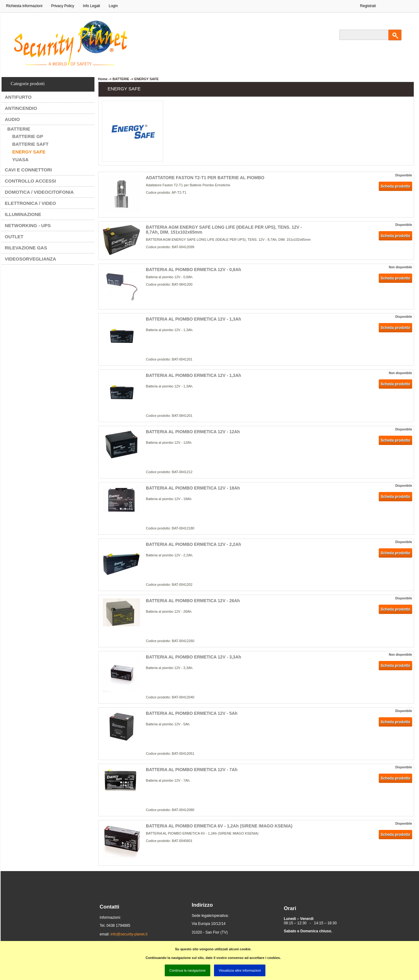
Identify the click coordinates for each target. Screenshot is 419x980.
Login (113, 6)
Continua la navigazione (188, 970)
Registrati (368, 6)
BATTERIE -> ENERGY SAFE (135, 79)
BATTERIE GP (28, 136)
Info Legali (92, 6)
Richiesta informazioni (24, 6)
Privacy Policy (63, 6)
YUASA (21, 160)
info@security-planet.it (129, 934)
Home (103, 79)
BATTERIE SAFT (31, 144)
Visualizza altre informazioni (240, 970)
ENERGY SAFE (29, 152)
